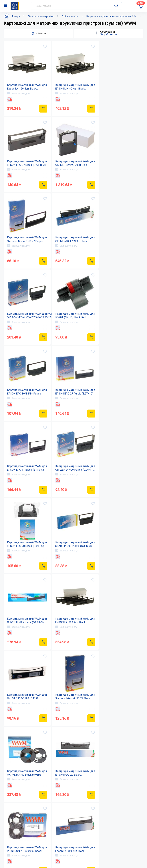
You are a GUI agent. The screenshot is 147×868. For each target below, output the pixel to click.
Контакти (69, 843)
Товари (16, 16)
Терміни (110, 851)
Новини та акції (74, 836)
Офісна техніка (70, 16)
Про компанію (73, 829)
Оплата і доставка (116, 829)
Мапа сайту (71, 851)
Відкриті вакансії (75, 858)
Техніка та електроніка (41, 16)
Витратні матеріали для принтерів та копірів (111, 16)
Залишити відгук (19, 94)
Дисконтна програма (118, 843)
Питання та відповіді (118, 836)
